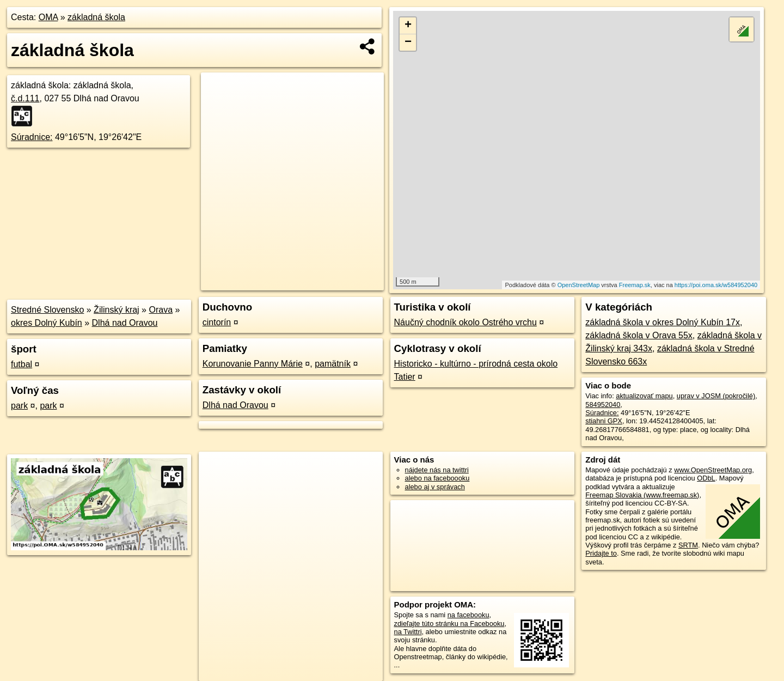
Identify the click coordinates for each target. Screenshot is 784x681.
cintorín (217, 322)
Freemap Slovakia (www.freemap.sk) (642, 495)
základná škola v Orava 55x (639, 335)
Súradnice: (32, 137)
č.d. (25, 98)
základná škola (96, 17)
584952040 (603, 405)
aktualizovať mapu (644, 396)
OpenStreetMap (579, 285)
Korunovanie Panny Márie (253, 364)
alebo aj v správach (435, 487)
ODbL (706, 478)
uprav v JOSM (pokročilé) (716, 396)
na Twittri (408, 632)
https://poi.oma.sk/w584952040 (716, 285)
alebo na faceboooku (437, 478)
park (19, 406)
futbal (22, 364)
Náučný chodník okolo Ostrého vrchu (465, 322)
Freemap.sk (635, 285)
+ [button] (408, 26)
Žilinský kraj (117, 310)
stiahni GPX (604, 421)
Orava (161, 310)
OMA (48, 17)
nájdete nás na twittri (437, 470)
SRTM (688, 545)
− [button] (408, 42)
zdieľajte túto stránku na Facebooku (449, 624)
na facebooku (468, 615)
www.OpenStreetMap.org (713, 470)
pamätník (333, 364)
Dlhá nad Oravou (125, 323)
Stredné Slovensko (47, 310)
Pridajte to (601, 553)
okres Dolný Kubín (47, 323)
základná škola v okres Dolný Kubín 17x (663, 322)
